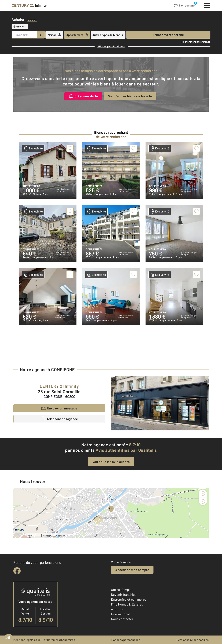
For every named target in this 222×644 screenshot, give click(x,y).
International (120, 614)
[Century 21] (29, 5)
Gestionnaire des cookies (193, 640)
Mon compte (184, 5)
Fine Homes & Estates (127, 604)
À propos (117, 609)
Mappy (48, 536)
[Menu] (207, 5)
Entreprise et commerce (129, 599)
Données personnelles (126, 640)
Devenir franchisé (124, 594)
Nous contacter (122, 619)
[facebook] (17, 571)
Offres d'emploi (122, 590)
